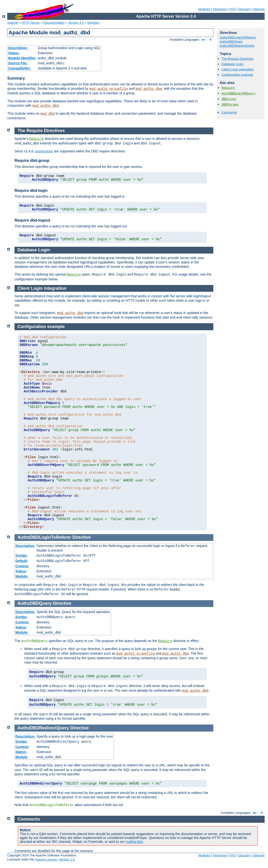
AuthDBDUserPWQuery (238, 94)
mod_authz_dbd (70, 313)
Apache (13, 23)
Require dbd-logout (32, 220)
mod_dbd (48, 114)
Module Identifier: (22, 58)
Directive (82, 537)
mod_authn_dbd (46, 106)
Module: (22, 576)
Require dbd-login (31, 191)
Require (228, 88)
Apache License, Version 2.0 (55, 859)
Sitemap (259, 9)
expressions (44, 151)
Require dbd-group (32, 161)
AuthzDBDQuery (231, 41)
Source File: (18, 63)
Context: (22, 566)
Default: (22, 561)
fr (211, 40)
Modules (204, 9)
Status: (14, 53)
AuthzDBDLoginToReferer (238, 37)
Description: (18, 48)
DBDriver (229, 99)
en (203, 40)
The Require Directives (238, 59)
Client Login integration (238, 69)
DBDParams (230, 105)
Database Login (233, 64)
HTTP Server (31, 23)
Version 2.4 (76, 23)
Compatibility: (19, 68)
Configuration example (237, 75)
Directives (220, 9)
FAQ (232, 9)
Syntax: (22, 555)
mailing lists (134, 842)
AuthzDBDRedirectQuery (237, 46)
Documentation (54, 23)
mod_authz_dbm (149, 89)
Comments (229, 112)
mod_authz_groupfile (109, 89)
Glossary (244, 9)
